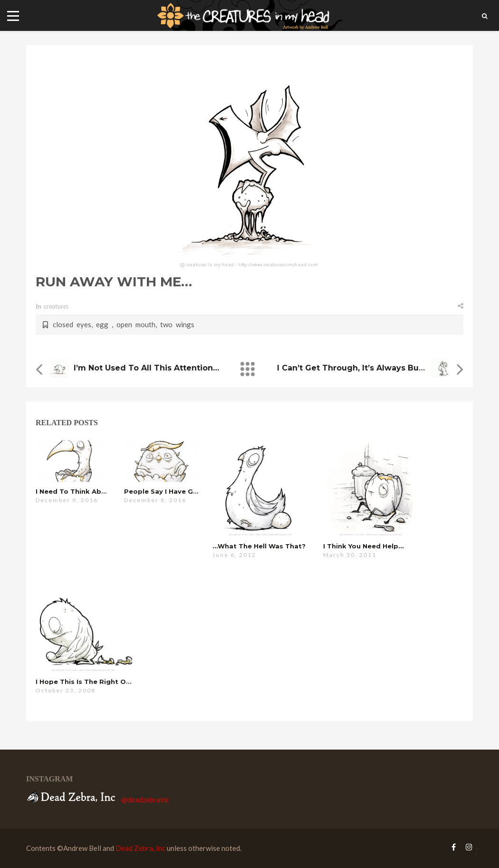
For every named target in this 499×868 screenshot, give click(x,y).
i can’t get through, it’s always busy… (355, 368)
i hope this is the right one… (88, 682)
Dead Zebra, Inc (140, 848)
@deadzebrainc (145, 800)
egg (104, 324)
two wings (177, 324)
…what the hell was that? (259, 546)
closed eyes (72, 324)
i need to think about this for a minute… (109, 491)
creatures (56, 306)
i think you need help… (363, 546)
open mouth (136, 324)
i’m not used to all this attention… (146, 368)
